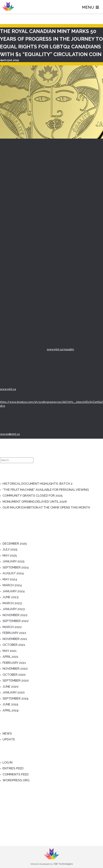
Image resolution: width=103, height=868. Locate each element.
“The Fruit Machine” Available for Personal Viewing (46, 490)
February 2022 (14, 633)
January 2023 (14, 609)
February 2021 (14, 663)
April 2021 (10, 657)
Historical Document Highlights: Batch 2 (38, 484)
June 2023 (10, 597)
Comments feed (16, 774)
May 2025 (10, 555)
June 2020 (10, 687)
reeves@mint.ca (10, 434)
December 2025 (15, 544)
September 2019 (15, 698)
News (7, 733)
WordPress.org (16, 780)
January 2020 (14, 692)
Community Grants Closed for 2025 (33, 496)
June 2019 (10, 704)
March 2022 (12, 627)
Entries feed (13, 768)
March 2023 (12, 603)
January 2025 (13, 561)
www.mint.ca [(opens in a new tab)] (8, 389)
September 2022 (16, 621)
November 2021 (15, 639)
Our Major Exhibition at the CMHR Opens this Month (46, 507)
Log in (7, 762)
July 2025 (10, 549)
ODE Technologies (63, 864)
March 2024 (12, 585)
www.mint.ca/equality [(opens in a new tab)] (61, 349)
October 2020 (14, 675)
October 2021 (14, 645)
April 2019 (10, 710)
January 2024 (14, 591)
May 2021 (10, 651)
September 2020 (16, 680)
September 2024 (16, 567)
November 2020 (15, 669)
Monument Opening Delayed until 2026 (35, 502)
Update (9, 739)
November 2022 (15, 615)
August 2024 (13, 573)
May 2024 (10, 579)
